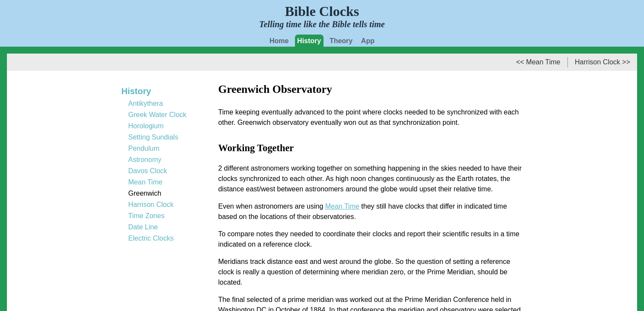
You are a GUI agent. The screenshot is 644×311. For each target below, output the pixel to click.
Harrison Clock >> (602, 62)
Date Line (143, 227)
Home (279, 41)
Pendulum (144, 148)
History (309, 41)
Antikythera (146, 103)
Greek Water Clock (158, 115)
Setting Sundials (154, 137)
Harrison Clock (151, 205)
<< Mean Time (538, 62)
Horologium (146, 126)
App (368, 41)
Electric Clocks (151, 238)
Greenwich (145, 193)
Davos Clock (148, 171)
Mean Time (342, 206)
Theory (341, 41)
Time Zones (147, 216)
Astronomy (145, 160)
